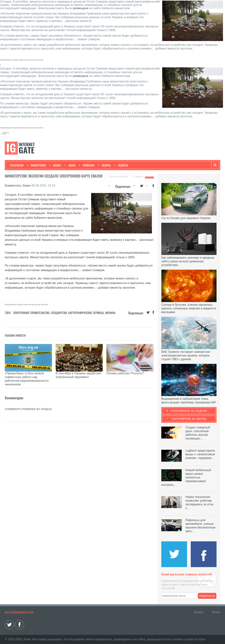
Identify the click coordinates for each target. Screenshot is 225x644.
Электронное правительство (31, 313)
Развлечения (36, 165)
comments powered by (28, 396)
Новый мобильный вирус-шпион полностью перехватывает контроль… (186, 477)
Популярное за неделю (189, 411)
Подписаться (207, 596)
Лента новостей (118, 177)
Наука (70, 165)
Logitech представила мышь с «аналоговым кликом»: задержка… (200, 454)
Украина (110, 313)
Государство (59, 313)
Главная (138, 177)
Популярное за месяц (189, 419)
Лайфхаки (87, 165)
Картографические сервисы (86, 313)
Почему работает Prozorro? (125, 373)
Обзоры (104, 165)
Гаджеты (121, 165)
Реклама (216, 612)
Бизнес (55, 165)
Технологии (17, 165)
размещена (80, 8)
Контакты (199, 612)
